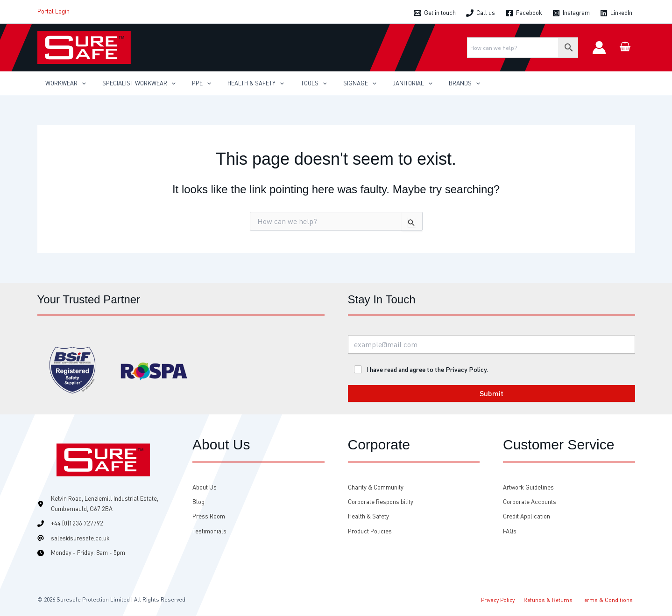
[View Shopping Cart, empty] (625, 47)
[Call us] (481, 13)
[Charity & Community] (376, 487)
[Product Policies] (370, 531)
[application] (80, 83)
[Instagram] (571, 13)
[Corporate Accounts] (530, 502)
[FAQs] (510, 531)
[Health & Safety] (368, 516)
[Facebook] (523, 13)
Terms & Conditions (609, 599)
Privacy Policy (505, 599)
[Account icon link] (599, 48)
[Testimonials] (209, 531)
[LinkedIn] (616, 13)
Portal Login (53, 11)
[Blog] (198, 502)
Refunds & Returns (553, 599)
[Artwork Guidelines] (528, 487)
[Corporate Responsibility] (381, 502)
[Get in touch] (435, 13)
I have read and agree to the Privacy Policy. (427, 369)
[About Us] (205, 487)
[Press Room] (209, 516)
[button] (64, 83)
